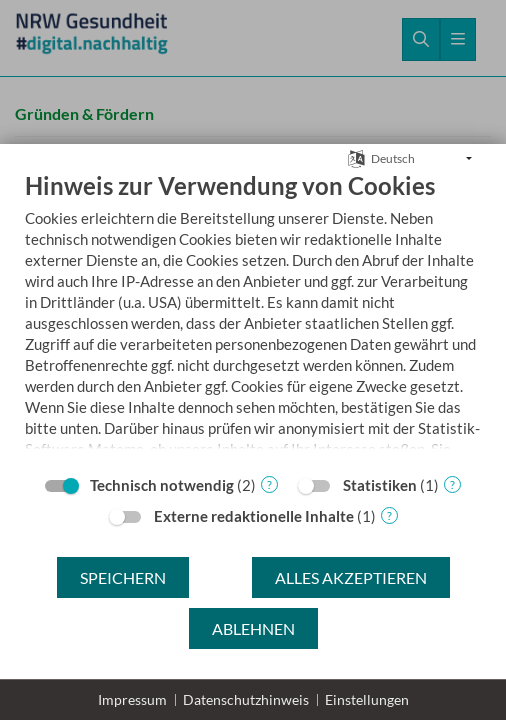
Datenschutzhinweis (246, 699)
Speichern (123, 577)
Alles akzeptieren (351, 577)
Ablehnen (253, 628)
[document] (253, 317)
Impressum (132, 699)
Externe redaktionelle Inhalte (254, 516)
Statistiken (380, 485)
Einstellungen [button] (367, 699)
